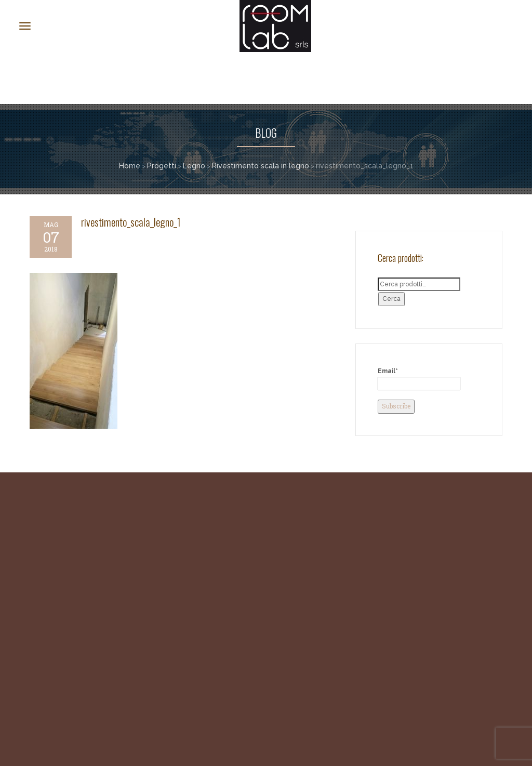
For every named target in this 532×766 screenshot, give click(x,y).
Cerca (391, 299)
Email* (419, 379)
